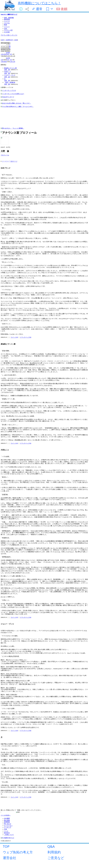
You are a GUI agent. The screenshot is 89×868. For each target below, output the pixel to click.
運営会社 (9, 858)
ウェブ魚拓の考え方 (18, 852)
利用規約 (54, 852)
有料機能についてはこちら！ (39, 3)
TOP (6, 846)
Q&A (51, 846)
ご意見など (56, 858)
